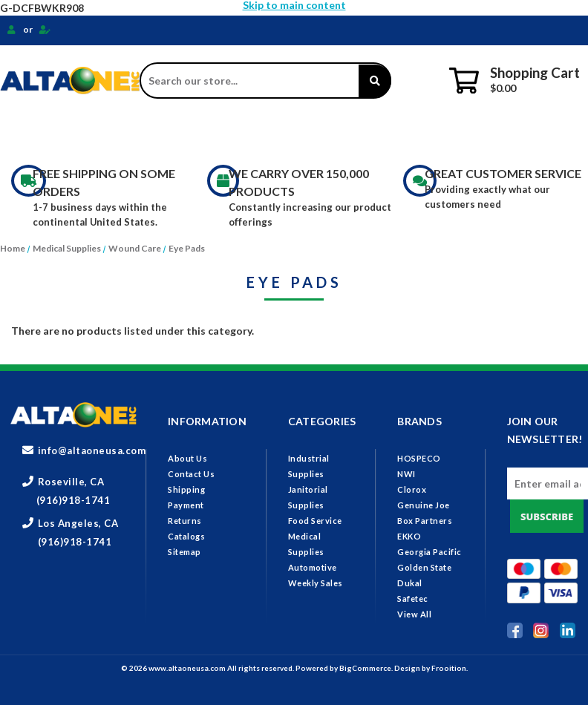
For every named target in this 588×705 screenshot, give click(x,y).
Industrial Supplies (68, 134)
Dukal (410, 583)
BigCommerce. (367, 668)
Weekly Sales (316, 583)
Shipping (186, 489)
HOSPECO (419, 458)
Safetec (413, 599)
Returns (185, 521)
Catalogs (186, 536)
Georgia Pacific (429, 552)
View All (414, 614)
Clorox (412, 489)
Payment (186, 505)
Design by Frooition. (431, 668)
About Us (187, 458)
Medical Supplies (432, 134)
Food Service (321, 134)
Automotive (313, 567)
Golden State (424, 567)
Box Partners (425, 521)
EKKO (409, 536)
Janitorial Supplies (204, 134)
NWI (406, 474)
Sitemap (184, 552)
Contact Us (191, 474)
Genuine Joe (424, 505)
